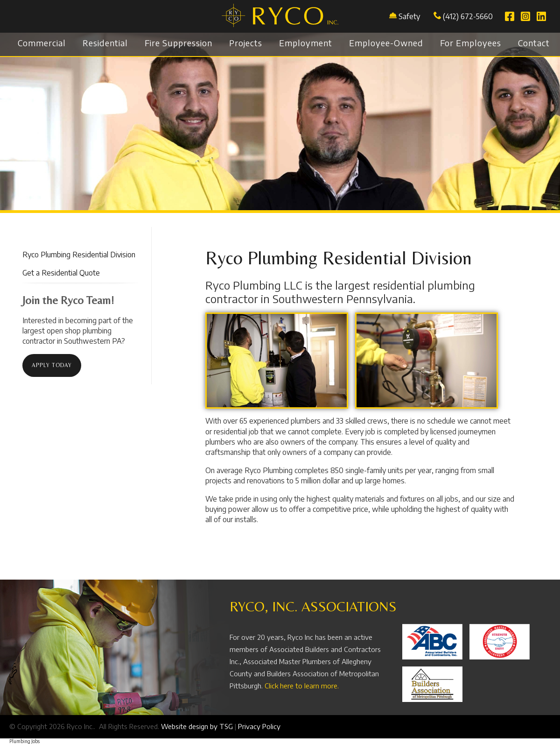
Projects (246, 43)
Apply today (52, 365)
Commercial (42, 43)
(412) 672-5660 (463, 16)
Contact (534, 43)
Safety (409, 16)
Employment (306, 43)
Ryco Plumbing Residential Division (79, 255)
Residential (105, 43)
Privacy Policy (259, 726)
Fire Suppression (178, 43)
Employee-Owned (386, 43)
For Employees (471, 43)
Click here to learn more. (302, 686)
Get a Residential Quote (61, 273)
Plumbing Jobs (24, 741)
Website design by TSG (197, 726)
